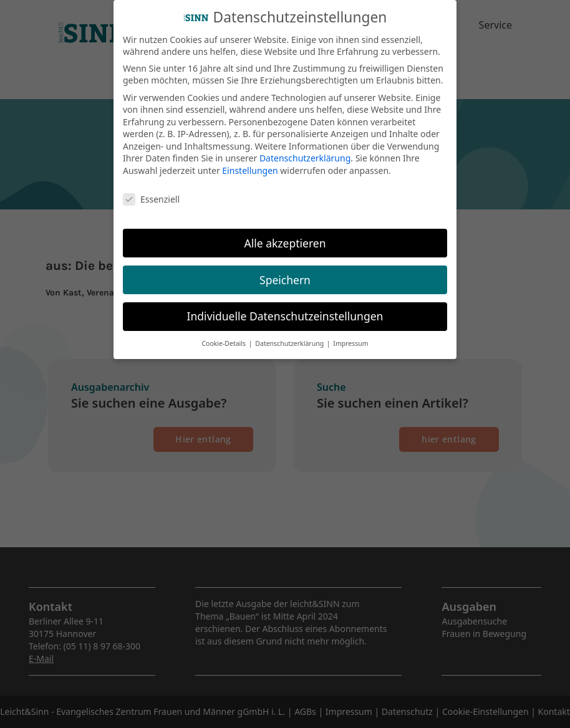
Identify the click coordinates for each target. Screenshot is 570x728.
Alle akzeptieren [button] (285, 234)
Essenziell (151, 190)
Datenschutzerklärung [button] (290, 335)
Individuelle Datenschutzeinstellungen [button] (285, 307)
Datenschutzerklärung (305, 149)
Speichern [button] (285, 271)
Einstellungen (250, 162)
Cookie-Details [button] (224, 335)
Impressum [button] (350, 335)
